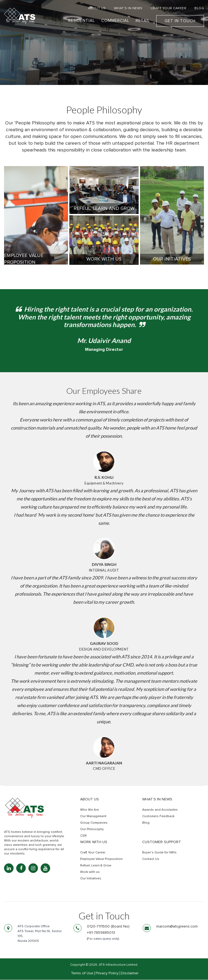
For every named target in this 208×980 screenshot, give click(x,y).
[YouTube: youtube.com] (45, 869)
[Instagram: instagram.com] (33, 869)
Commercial (115, 21)
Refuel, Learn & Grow (96, 866)
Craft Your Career (93, 853)
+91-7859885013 (101, 933)
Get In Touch (180, 21)
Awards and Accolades (160, 810)
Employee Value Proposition (101, 860)
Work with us (94, 843)
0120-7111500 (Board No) (108, 927)
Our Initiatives (91, 879)
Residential (82, 21)
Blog (146, 823)
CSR (83, 836)
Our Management (93, 817)
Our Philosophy (92, 830)
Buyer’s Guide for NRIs (159, 853)
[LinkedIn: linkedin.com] (9, 869)
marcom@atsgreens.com (177, 927)
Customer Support (162, 843)
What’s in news (157, 800)
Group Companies (94, 823)
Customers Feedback (158, 817)
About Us (90, 800)
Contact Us (151, 860)
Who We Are (90, 810)
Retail (143, 21)
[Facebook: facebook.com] (21, 869)
